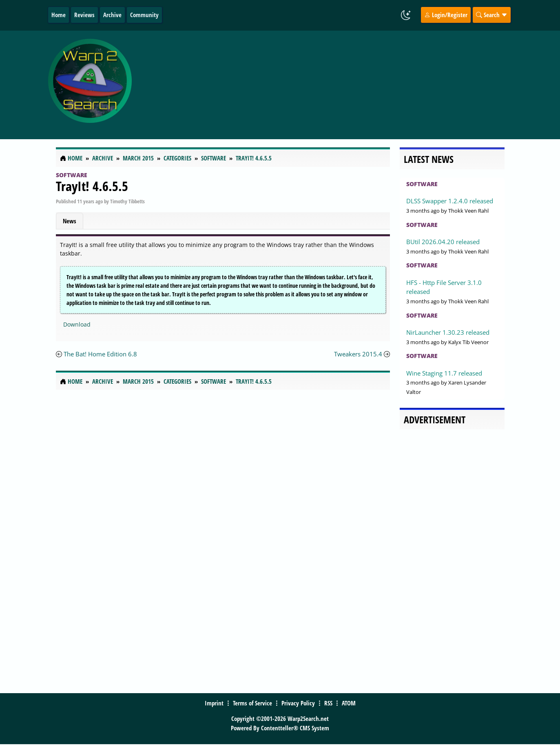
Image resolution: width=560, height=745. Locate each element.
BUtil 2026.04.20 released (443, 242)
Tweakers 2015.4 (358, 354)
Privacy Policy (298, 703)
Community (144, 15)
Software (72, 175)
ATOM (349, 703)
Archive (112, 15)
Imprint (214, 703)
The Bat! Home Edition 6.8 (100, 354)
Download (77, 324)
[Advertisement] (334, 85)
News (70, 221)
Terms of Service (252, 703)
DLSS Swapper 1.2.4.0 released (450, 201)
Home (59, 15)
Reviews (84, 15)
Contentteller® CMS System (295, 728)
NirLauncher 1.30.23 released (448, 332)
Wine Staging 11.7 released (444, 373)
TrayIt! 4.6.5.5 (92, 186)
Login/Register (446, 15)
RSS (328, 703)
